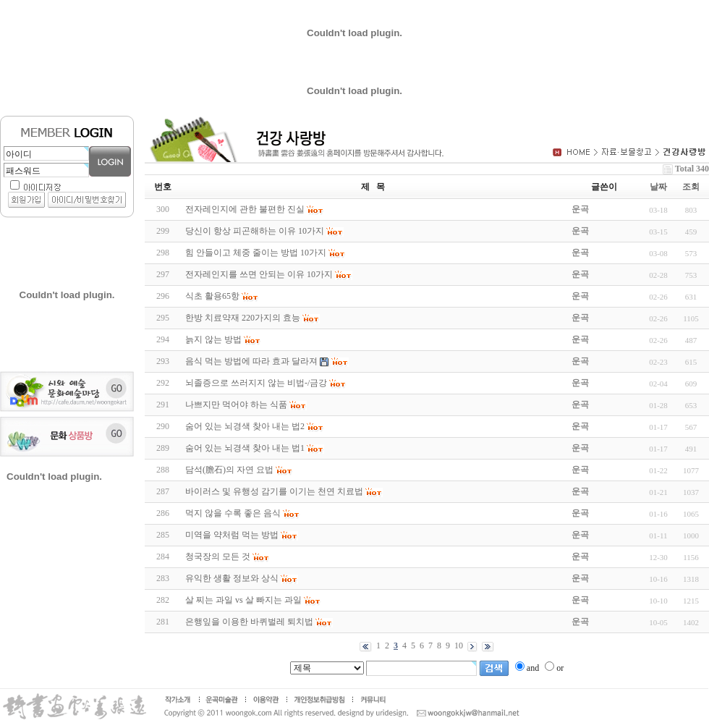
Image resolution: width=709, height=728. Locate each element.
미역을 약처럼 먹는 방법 (232, 535)
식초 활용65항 (212, 296)
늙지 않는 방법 (213, 339)
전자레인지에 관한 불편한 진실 (245, 209)
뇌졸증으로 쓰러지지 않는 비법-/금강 (256, 383)
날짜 (658, 187)
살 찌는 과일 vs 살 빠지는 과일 (243, 600)
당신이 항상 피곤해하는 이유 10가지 (255, 231)
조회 (691, 187)
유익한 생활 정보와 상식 (232, 578)
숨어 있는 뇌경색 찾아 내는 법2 (245, 426)
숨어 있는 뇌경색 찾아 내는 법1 (245, 448)
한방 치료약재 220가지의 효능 (243, 318)
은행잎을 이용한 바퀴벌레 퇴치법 (249, 622)
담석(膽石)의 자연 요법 (229, 470)
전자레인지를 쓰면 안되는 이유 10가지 (259, 274)
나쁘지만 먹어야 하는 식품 (236, 405)
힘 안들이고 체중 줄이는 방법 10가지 (256, 253)
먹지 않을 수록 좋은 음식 (233, 513)
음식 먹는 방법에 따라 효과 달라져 (251, 361)
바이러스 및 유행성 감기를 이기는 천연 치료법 (274, 491)
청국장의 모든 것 (218, 556)
